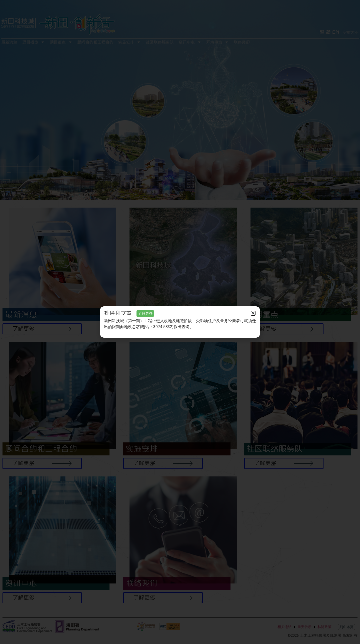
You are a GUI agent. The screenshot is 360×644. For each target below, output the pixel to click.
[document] (180, 322)
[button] (253, 313)
